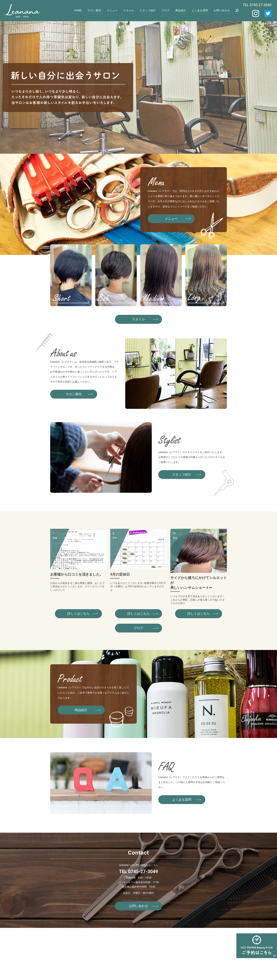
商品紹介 (182, 10)
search (237, 11)
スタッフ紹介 (150, 10)
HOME (82, 10)
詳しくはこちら (78, 613)
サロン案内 (98, 10)
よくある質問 (200, 10)
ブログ (167, 10)
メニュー (115, 10)
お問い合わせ (222, 10)
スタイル (131, 10)
